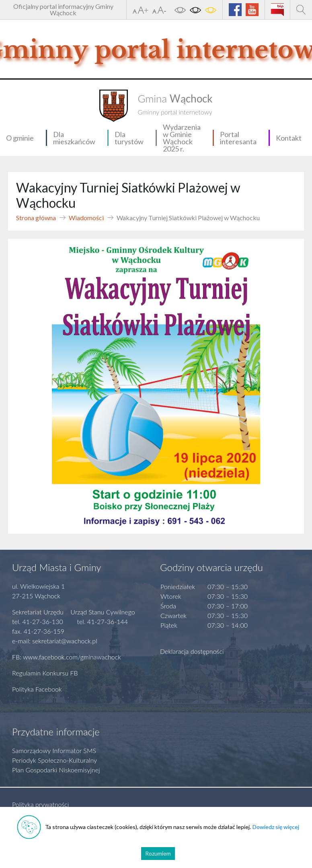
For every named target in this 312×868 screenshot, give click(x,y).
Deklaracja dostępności (192, 651)
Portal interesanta (238, 138)
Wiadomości (86, 218)
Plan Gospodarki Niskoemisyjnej (56, 770)
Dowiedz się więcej (276, 827)
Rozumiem (158, 853)
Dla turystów (129, 138)
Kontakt (289, 138)
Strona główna (36, 218)
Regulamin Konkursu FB (45, 673)
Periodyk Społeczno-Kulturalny (54, 760)
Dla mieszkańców (74, 138)
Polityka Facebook (37, 689)
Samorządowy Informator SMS (54, 750)
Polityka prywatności (40, 804)
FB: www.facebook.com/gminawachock (67, 657)
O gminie (20, 138)
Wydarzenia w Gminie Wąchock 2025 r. (182, 138)
